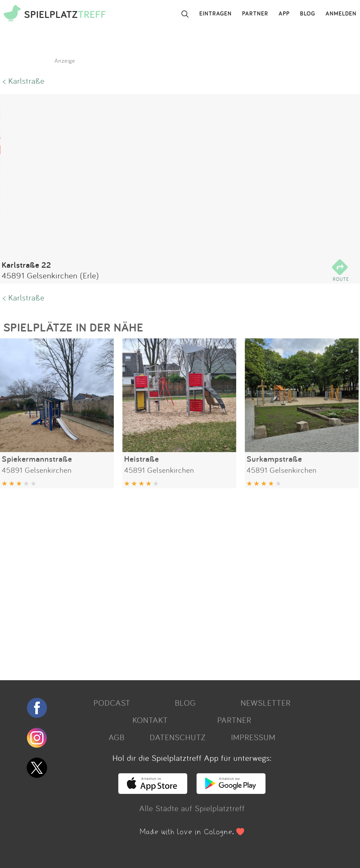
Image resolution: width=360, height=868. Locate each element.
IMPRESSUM (253, 737)
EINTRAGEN (216, 14)
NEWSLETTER (266, 703)
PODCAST (112, 703)
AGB (117, 737)
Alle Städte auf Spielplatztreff (192, 808)
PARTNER (255, 14)
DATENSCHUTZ (178, 737)
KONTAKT (150, 720)
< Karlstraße (24, 81)
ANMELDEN (341, 14)
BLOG (308, 14)
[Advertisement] (177, 582)
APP (284, 14)
